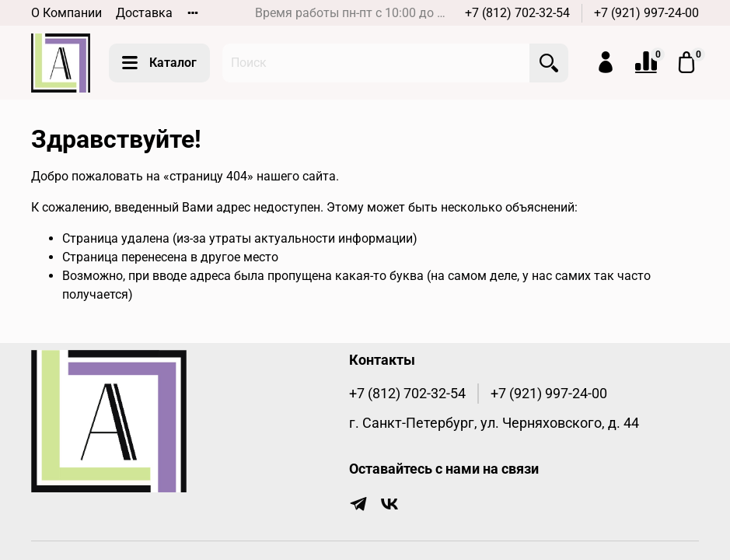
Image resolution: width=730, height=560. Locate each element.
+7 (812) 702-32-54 (517, 13)
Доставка (144, 13)
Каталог (159, 63)
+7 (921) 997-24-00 (646, 13)
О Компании (66, 13)
